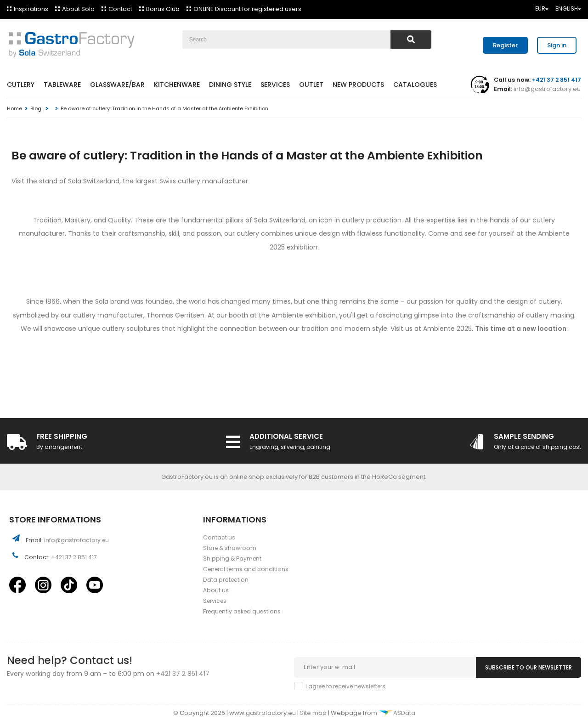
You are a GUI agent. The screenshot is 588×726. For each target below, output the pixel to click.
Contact (120, 9)
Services (275, 85)
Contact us (219, 537)
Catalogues (415, 85)
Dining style (230, 85)
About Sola (78, 9)
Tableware (62, 85)
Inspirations (31, 9)
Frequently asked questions (242, 611)
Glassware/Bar (117, 85)
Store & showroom (230, 548)
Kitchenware (177, 85)
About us (216, 590)
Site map (314, 713)
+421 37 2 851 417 (74, 557)
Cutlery (21, 85)
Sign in (557, 45)
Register (505, 45)
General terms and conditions (246, 569)
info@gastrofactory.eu (546, 89)
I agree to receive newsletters (345, 686)
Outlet (311, 85)
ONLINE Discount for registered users (247, 9)
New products (358, 85)
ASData (397, 713)
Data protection (226, 580)
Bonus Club (163, 9)
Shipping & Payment (232, 559)
